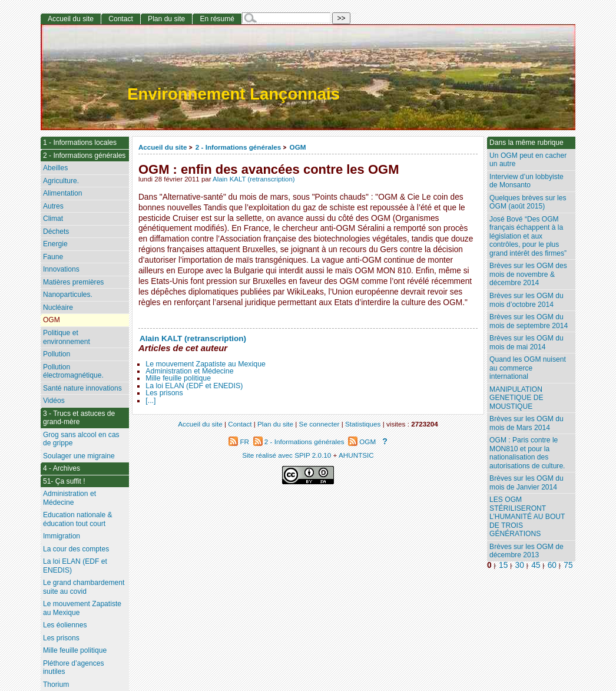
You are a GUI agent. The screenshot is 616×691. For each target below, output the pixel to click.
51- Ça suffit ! (64, 481)
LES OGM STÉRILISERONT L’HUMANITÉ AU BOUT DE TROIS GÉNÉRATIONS (527, 517)
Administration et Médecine (189, 371)
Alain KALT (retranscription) (254, 179)
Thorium (56, 685)
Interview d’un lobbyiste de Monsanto (526, 181)
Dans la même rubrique (526, 143)
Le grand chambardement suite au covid (84, 587)
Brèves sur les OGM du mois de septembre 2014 (529, 321)
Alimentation (63, 193)
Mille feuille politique (178, 378)
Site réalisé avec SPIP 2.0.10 (287, 455)
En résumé (217, 19)
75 (568, 565)
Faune (53, 257)
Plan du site (166, 19)
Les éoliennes (65, 625)
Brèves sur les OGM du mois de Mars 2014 (526, 423)
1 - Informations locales (80, 143)
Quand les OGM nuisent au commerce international (528, 368)
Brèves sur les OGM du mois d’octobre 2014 (526, 300)
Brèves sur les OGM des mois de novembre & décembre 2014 (528, 274)
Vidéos (54, 401)
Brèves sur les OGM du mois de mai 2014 (526, 343)
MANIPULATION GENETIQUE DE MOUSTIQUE (516, 398)
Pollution (57, 354)
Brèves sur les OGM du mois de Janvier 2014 (526, 483)
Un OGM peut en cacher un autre (528, 160)
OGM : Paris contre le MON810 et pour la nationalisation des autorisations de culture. (527, 453)
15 (503, 565)
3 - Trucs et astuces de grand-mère (79, 418)
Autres (53, 206)
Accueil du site (163, 147)
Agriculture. (61, 181)
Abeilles (55, 168)
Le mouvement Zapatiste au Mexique (206, 364)
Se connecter (319, 424)
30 (520, 565)
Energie (55, 244)
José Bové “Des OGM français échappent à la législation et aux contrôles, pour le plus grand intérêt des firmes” (528, 236)
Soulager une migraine (79, 456)
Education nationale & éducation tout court (78, 519)
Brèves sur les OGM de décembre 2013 (526, 551)
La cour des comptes (76, 549)
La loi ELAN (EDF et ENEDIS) (194, 386)
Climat (53, 219)
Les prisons (164, 393)
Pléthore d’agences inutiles (74, 668)
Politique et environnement (67, 337)
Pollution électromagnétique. (73, 371)
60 (552, 565)
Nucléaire (58, 308)
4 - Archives (62, 468)
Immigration (62, 536)
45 (536, 565)
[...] (150, 401)
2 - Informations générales (238, 147)
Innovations (61, 269)
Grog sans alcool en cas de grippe (81, 439)
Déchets (56, 232)
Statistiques (363, 424)
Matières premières (74, 282)
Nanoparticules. (68, 295)
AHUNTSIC (356, 455)
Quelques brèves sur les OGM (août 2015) (528, 202)
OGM (298, 147)
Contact (121, 19)
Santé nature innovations (82, 388)
